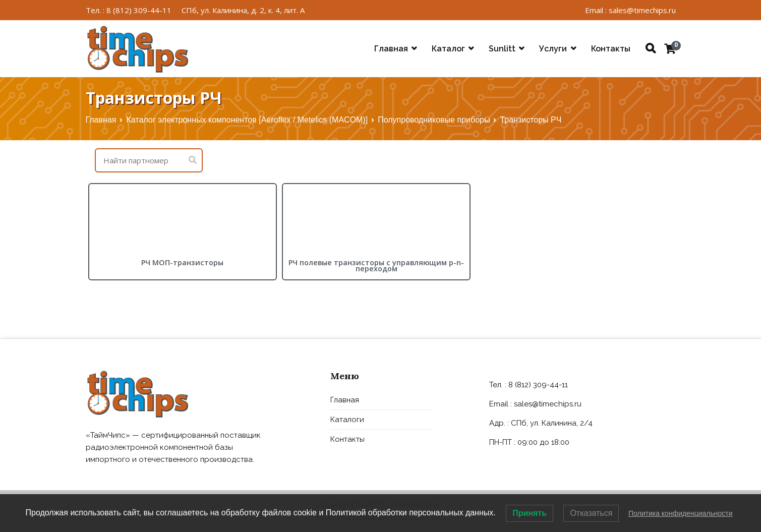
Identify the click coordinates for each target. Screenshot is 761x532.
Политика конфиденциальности (681, 513)
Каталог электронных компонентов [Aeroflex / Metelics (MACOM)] (247, 120)
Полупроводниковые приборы (434, 120)
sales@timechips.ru (548, 404)
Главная (391, 49)
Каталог (448, 49)
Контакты (611, 49)
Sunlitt (502, 49)
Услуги (553, 49)
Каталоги (347, 420)
